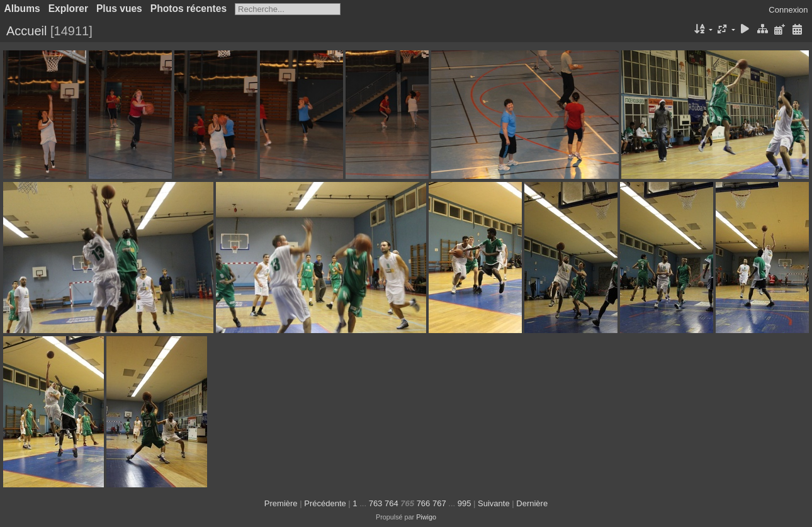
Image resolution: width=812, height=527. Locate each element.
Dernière (532, 503)
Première (281, 503)
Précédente (325, 503)
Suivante (494, 503)
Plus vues (119, 8)
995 (465, 503)
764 (392, 503)
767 (439, 503)
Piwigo (426, 517)
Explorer (68, 8)
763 (376, 503)
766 (424, 503)
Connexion (788, 10)
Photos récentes (189, 8)
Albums (22, 8)
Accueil (26, 31)
